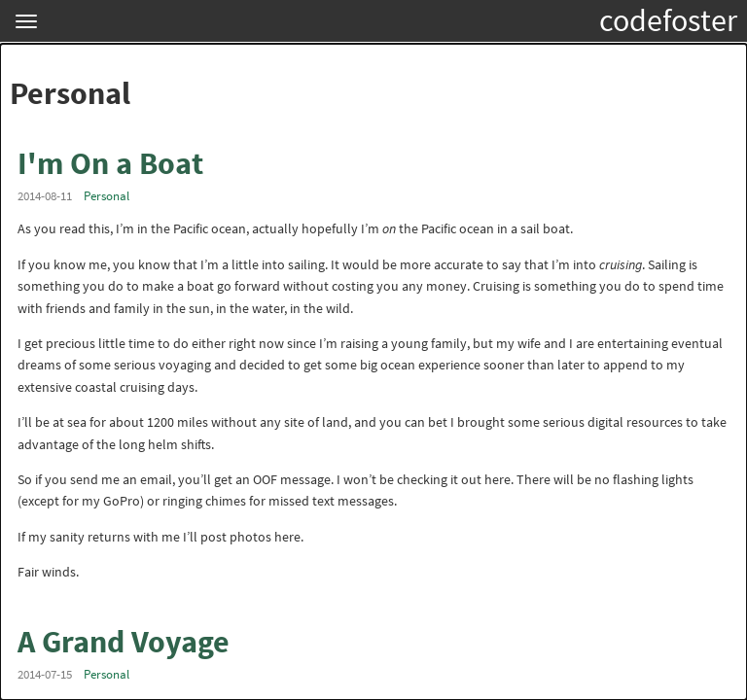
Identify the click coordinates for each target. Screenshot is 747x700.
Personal (107, 196)
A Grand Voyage (124, 642)
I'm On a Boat (110, 163)
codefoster (668, 20)
